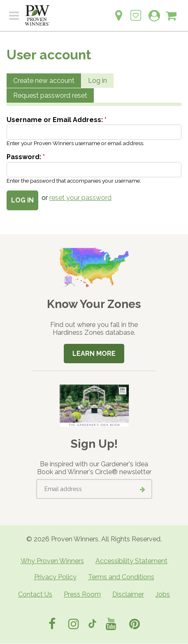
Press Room (82, 594)
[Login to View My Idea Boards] (136, 11)
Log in (97, 81)
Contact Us (35, 594)
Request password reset (50, 95)
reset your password (80, 198)
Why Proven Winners (52, 561)
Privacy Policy (55, 577)
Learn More (94, 354)
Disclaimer (128, 594)
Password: (26, 157)
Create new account (44, 81)
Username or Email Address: (57, 120)
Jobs (163, 594)
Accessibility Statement (131, 561)
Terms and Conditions (121, 577)
